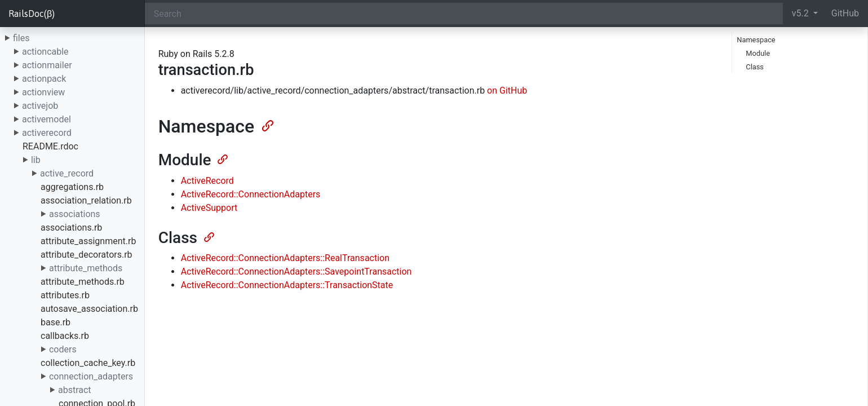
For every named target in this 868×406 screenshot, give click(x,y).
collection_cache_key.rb (88, 363)
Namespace (756, 40)
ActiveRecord (207, 181)
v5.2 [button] (801, 13)
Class (755, 67)
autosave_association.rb (89, 309)
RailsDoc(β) (32, 14)
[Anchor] (267, 125)
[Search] (464, 14)
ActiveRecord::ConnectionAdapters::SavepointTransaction (296, 272)
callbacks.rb (65, 336)
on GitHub (507, 91)
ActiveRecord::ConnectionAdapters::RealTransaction (285, 258)
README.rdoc (50, 146)
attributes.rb (65, 295)
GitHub (845, 13)
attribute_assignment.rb (88, 241)
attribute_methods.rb (83, 282)
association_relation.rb (86, 200)
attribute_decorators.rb (87, 255)
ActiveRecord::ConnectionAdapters (251, 194)
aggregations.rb (72, 187)
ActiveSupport (209, 208)
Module (758, 53)
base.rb (56, 322)
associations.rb (71, 228)
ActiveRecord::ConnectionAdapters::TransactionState (287, 285)
